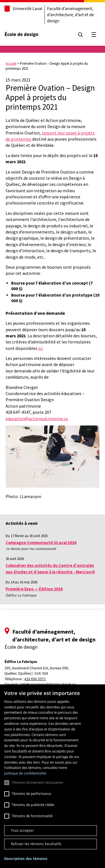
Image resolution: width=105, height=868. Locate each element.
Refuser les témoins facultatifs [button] (36, 844)
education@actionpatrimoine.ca (37, 419)
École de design (21, 34)
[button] (26, 859)
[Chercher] (80, 35)
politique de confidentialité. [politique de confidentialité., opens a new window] (26, 773)
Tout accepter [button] (22, 830)
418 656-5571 (35, 679)
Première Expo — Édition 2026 (34, 589)
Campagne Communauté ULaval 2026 (41, 543)
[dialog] (53, 776)
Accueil (11, 63)
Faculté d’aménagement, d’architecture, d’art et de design (70, 15)
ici (40, 348)
